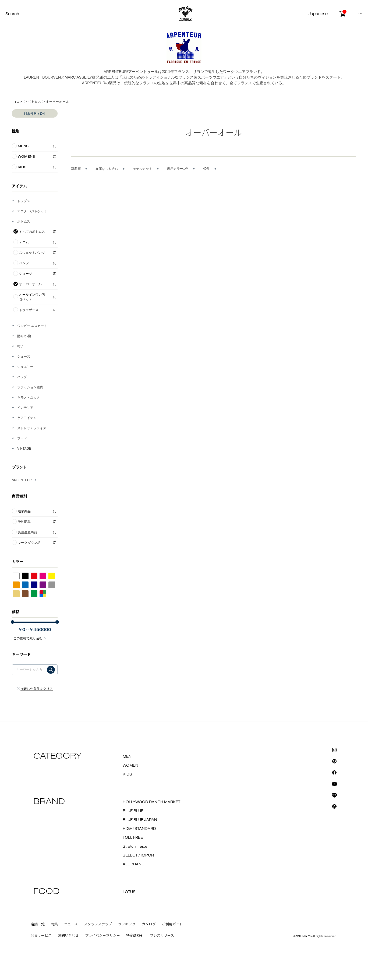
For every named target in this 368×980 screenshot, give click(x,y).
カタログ (149, 924)
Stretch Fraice (135, 847)
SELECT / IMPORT (139, 855)
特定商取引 (135, 936)
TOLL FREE (133, 838)
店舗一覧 (38, 924)
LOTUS (129, 892)
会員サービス (41, 936)
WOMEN (130, 766)
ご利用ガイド (172, 924)
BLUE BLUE (133, 811)
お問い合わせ (68, 936)
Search (12, 14)
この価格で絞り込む (28, 638)
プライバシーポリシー (102, 936)
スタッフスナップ (98, 924)
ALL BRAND (134, 864)
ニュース (71, 924)
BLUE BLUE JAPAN (140, 820)
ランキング (127, 924)
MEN (127, 757)
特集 (54, 924)
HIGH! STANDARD (139, 829)
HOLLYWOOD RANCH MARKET (151, 802)
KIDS (127, 774)
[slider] (13, 622)
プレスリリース (162, 936)
